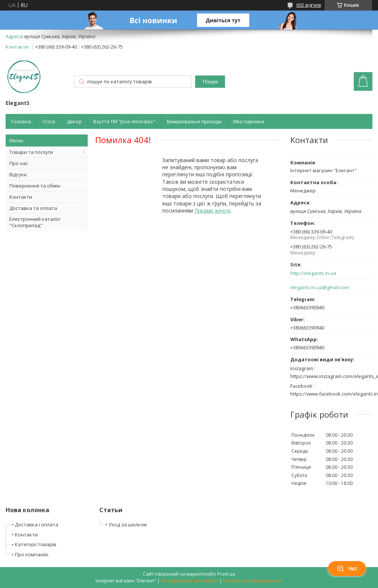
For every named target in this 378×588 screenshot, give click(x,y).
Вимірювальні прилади (194, 121)
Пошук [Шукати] (210, 82)
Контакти (21, 197)
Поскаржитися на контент (190, 581)
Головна (21, 121)
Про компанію (32, 554)
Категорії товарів (36, 544)
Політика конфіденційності (253, 581)
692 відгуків (309, 5)
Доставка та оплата (33, 208)
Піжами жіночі (212, 211)
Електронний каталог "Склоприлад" (35, 222)
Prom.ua (226, 574)
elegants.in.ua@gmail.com (320, 287)
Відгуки (18, 174)
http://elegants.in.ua (313, 273)
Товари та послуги (31, 152)
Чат (347, 569)
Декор (74, 121)
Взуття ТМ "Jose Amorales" (124, 121)
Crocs (49, 121)
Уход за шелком (128, 524)
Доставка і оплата (37, 524)
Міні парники (249, 121)
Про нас (19, 163)
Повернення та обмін (35, 186)
